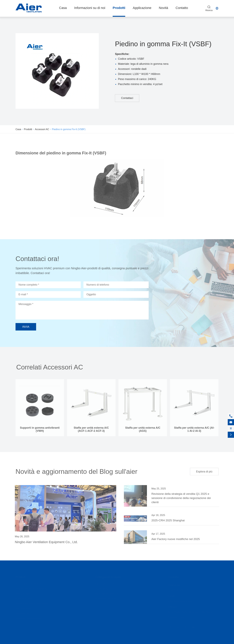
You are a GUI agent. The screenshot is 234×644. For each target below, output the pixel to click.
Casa (63, 8)
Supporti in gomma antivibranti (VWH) (40, 431)
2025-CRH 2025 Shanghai (169, 520)
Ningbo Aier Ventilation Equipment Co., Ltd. (45, 542)
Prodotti (119, 8)
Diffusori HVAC (23, 593)
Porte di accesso (24, 598)
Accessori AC (42, 129)
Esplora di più (204, 470)
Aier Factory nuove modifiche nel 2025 (177, 539)
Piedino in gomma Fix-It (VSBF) (69, 129)
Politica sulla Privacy (129, 642)
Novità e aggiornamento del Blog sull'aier (76, 470)
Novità (163, 8)
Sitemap (109, 642)
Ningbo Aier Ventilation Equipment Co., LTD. (52, 642)
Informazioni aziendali (107, 593)
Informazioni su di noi (90, 8)
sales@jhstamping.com (180, 600)
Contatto (182, 8)
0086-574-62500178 (178, 589)
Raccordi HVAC (24, 608)
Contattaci (127, 98)
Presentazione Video (106, 598)
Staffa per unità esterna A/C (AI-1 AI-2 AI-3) (194, 431)
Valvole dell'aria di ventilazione (32, 588)
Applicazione (142, 8)
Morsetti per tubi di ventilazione (32, 603)
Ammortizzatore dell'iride (29, 583)
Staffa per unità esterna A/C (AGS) (143, 431)
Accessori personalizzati (28, 618)
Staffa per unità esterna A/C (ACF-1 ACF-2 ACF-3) (91, 431)
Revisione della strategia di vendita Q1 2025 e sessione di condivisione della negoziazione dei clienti (183, 498)
